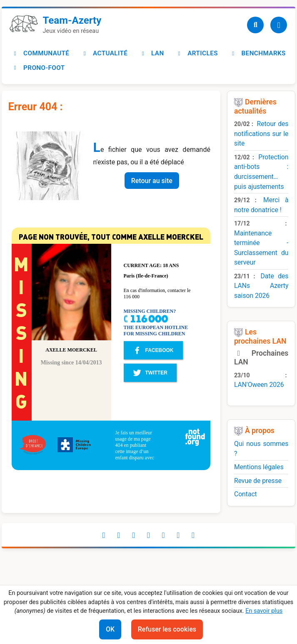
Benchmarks (257, 53)
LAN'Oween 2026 (259, 385)
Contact (246, 494)
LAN (151, 53)
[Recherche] (255, 25)
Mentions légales (259, 467)
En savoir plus (264, 611)
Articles (197, 53)
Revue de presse (258, 481)
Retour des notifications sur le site (261, 134)
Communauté (40, 53)
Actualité (104, 53)
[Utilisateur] (279, 25)
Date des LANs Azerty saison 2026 (261, 286)
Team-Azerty (72, 20)
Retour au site (152, 181)
